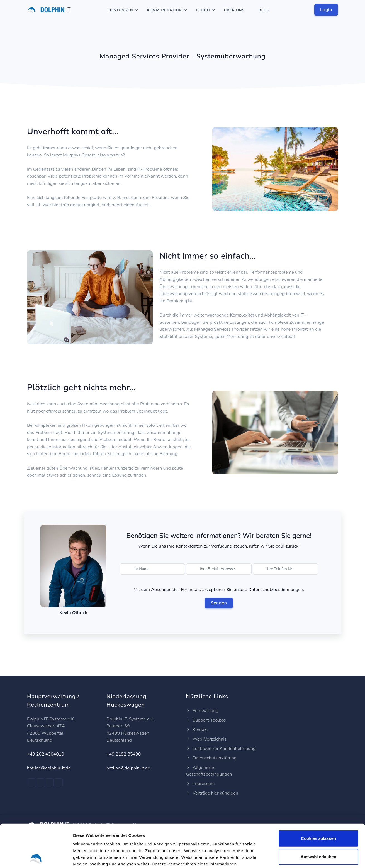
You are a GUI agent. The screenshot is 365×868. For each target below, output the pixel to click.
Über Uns (234, 10)
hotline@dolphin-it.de (49, 768)
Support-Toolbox (206, 720)
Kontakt (197, 730)
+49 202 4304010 (46, 754)
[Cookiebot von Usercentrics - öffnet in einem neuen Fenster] (36, 857)
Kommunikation (164, 10)
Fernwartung (202, 711)
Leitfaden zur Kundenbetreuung (221, 749)
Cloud (203, 10)
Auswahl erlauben (318, 814)
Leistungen (120, 10)
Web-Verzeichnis (206, 739)
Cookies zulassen (318, 795)
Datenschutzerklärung (211, 758)
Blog (264, 10)
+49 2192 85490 (124, 754)
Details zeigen (296, 857)
